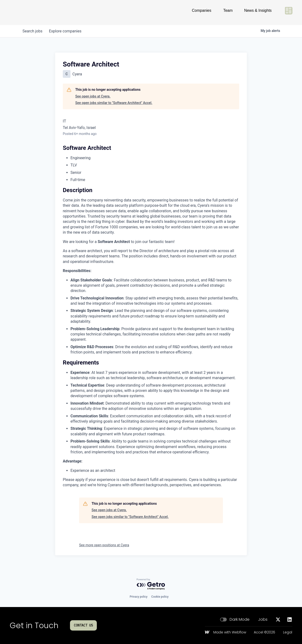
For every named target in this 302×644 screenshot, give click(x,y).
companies (67, 31)
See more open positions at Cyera (104, 545)
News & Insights (258, 12)
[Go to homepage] (25, 12)
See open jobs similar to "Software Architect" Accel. (114, 103)
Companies (202, 12)
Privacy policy (139, 597)
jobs (33, 31)
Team (228, 12)
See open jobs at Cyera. (93, 96)
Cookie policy (160, 597)
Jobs (263, 620)
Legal (288, 632)
